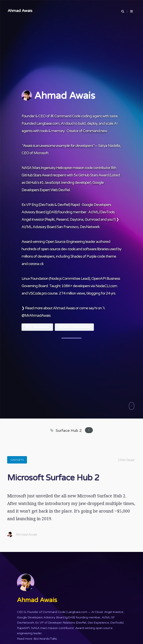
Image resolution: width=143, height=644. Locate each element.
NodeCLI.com (106, 286)
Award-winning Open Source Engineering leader (58, 242)
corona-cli (36, 264)
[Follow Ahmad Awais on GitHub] (74, 327)
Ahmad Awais (20, 11)
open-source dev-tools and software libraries (75, 249)
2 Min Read (126, 460)
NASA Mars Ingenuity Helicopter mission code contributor (66, 168)
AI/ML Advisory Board (39, 227)
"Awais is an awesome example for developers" (58, 146)
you (110, 219)
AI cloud (67, 123)
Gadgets (17, 460)
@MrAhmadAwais (36, 315)
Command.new (95, 131)
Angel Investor (33, 219)
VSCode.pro (37, 293)
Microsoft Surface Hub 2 (53, 478)
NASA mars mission (44, 628)
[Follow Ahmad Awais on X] (37, 327)
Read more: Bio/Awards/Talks (37, 639)
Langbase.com (48, 123)
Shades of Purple (83, 256)
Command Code (67, 116)
